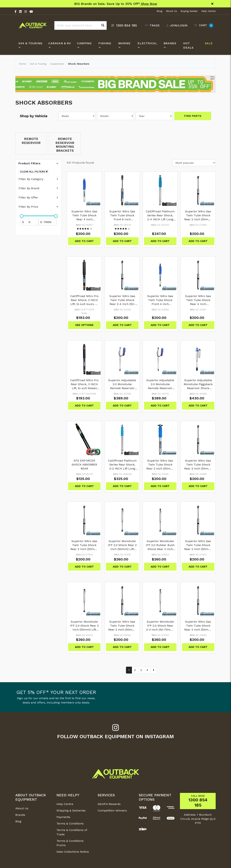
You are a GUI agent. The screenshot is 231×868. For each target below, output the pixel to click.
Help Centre (208, 11)
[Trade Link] (151, 25)
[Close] (212, 4)
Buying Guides (189, 11)
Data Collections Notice (73, 852)
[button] (203, 25)
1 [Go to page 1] (129, 670)
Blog (159, 11)
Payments (63, 817)
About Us (171, 11)
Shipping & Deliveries (71, 810)
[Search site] (103, 25)
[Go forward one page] (154, 670)
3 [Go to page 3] (141, 670)
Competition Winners (112, 810)
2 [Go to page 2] (135, 670)
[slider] (22, 216)
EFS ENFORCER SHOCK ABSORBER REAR (84, 465)
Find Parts (193, 116)
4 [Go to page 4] (147, 670)
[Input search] (80, 25)
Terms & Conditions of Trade (72, 832)
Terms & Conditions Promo (70, 843)
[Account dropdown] (176, 25)
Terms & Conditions (70, 823)
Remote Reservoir (31, 141)
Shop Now (148, 4)
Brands (20, 815)
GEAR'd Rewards (109, 804)
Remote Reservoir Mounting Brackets (65, 145)
